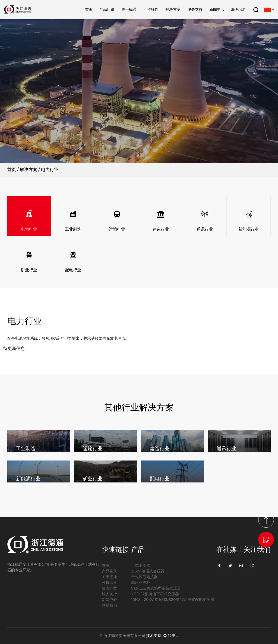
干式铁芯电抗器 (144, 577)
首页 (89, 9)
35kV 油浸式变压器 (148, 571)
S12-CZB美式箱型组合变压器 (156, 588)
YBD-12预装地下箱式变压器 (155, 594)
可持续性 (151, 9)
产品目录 (107, 9)
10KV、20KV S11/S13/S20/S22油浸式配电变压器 (173, 600)
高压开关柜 (141, 582)
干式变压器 (141, 565)
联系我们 (239, 9)
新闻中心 (217, 9)
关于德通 (129, 9)
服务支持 (195, 9)
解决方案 (173, 9)
